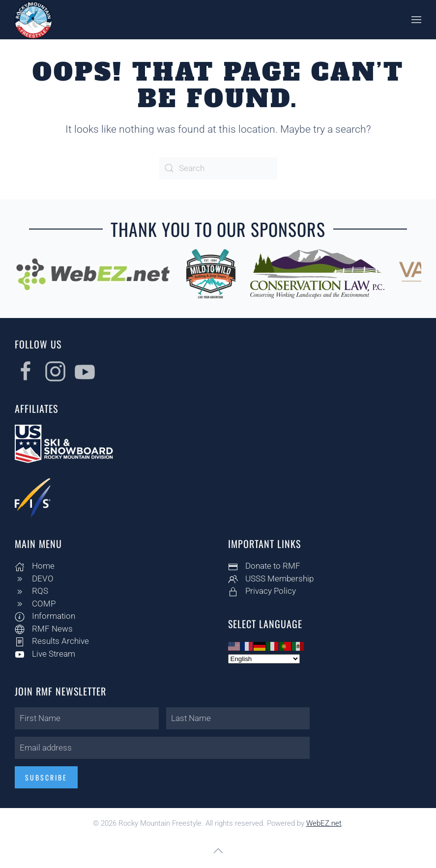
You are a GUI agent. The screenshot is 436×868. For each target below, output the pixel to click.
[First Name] (85, 718)
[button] (416, 20)
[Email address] (161, 748)
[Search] (218, 168)
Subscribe (45, 777)
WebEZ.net (324, 823)
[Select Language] (262, 659)
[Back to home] (33, 20)
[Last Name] (236, 718)
